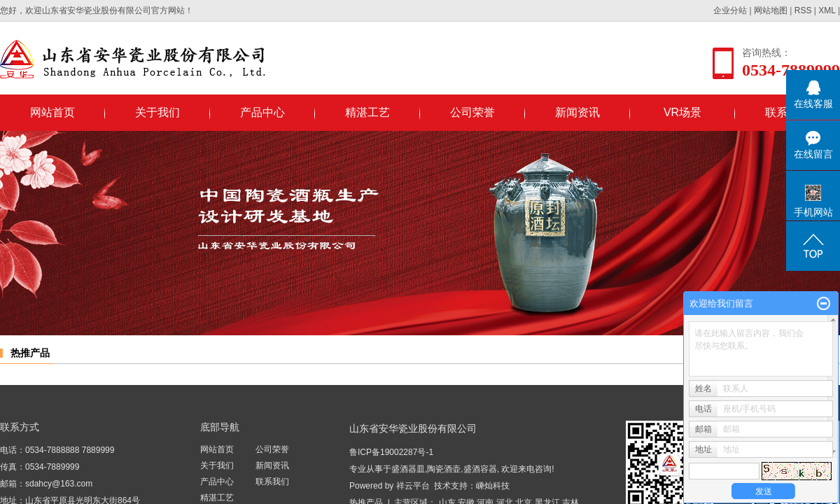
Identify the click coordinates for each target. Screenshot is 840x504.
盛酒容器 (480, 469)
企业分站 (730, 10)
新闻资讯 (577, 112)
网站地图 (771, 10)
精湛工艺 (367, 112)
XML (827, 10)
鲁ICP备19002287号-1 (391, 452)
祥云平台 (413, 486)
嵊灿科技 (493, 486)
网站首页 (52, 112)
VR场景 (682, 112)
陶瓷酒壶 (444, 469)
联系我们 (272, 482)
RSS (803, 10)
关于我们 (157, 112)
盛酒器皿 (408, 469)
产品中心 (262, 112)
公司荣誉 (472, 112)
